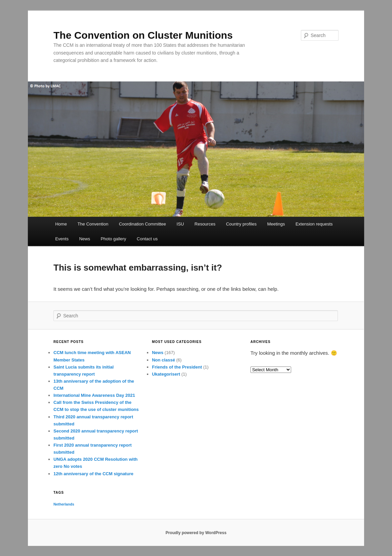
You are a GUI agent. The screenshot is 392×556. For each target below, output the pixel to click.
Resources (205, 224)
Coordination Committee (143, 224)
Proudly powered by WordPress (196, 533)
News (85, 239)
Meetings (276, 224)
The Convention (93, 224)
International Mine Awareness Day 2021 (94, 395)
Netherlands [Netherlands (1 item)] (64, 504)
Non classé (164, 360)
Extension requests (314, 224)
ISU (180, 224)
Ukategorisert (166, 374)
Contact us (147, 239)
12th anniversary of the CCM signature (93, 474)
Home (61, 224)
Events (62, 239)
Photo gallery (113, 239)
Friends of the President (177, 367)
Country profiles (241, 224)
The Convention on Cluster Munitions (143, 35)
